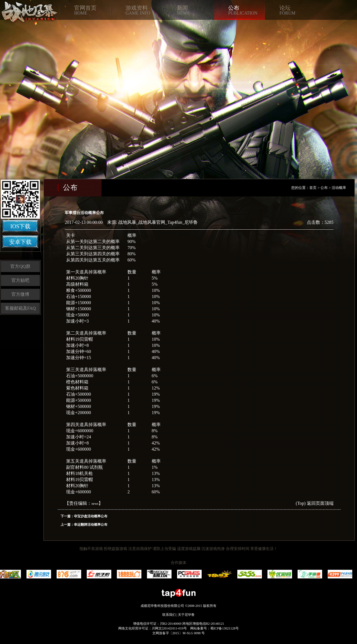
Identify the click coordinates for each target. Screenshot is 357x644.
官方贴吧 (20, 280)
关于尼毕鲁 (186, 615)
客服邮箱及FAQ (20, 308)
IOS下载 (20, 226)
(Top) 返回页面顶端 (314, 503)
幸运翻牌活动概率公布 (91, 525)
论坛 (285, 8)
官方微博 (20, 294)
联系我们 (169, 615)
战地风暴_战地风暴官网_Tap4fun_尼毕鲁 (158, 222)
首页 (313, 188)
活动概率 (339, 188)
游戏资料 (137, 8)
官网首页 (85, 8)
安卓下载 (20, 242)
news (95, 504)
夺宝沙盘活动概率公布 (91, 516)
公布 (234, 8)
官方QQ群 (20, 266)
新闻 (182, 8)
